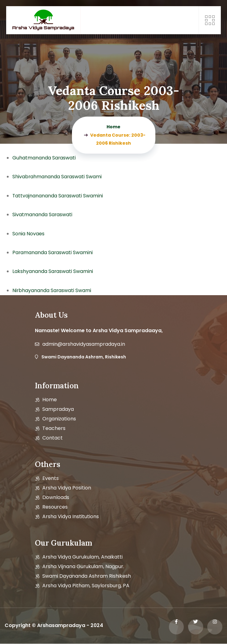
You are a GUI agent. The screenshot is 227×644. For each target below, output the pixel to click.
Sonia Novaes (28, 234)
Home (50, 400)
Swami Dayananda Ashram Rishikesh (87, 576)
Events (50, 478)
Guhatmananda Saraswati (44, 158)
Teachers (54, 428)
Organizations (59, 419)
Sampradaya (58, 409)
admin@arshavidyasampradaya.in (84, 344)
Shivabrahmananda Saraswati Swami (57, 177)
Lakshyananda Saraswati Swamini (53, 271)
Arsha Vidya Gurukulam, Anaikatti (82, 557)
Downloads (56, 497)
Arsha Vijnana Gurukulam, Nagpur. (83, 567)
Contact (53, 438)
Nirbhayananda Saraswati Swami (52, 290)
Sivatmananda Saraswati (42, 215)
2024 (97, 626)
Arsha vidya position (67, 488)
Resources (55, 507)
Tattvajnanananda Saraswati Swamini (58, 196)
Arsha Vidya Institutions (71, 517)
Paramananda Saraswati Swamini (53, 252)
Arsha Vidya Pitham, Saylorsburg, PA (86, 586)
